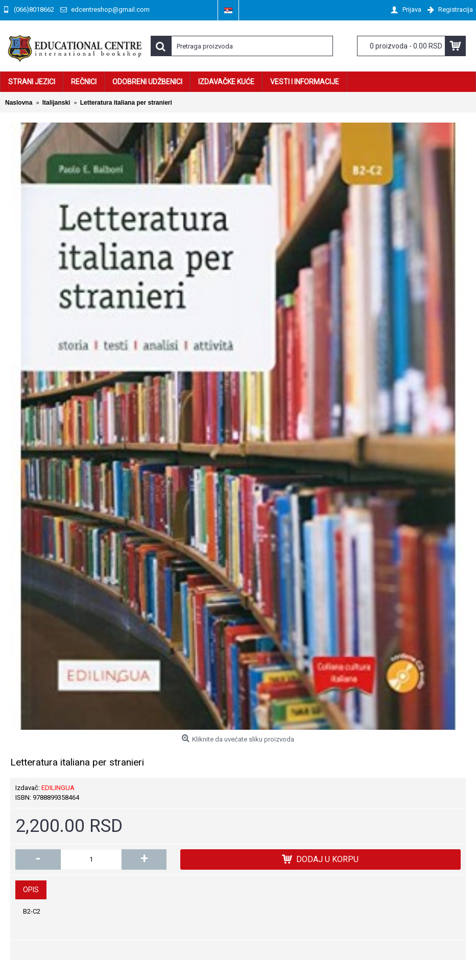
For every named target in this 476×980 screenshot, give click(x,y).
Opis (31, 890)
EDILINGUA (58, 788)
